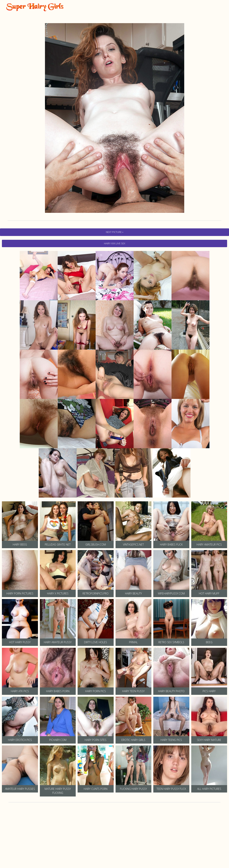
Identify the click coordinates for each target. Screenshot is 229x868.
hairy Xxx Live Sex (115, 243)
